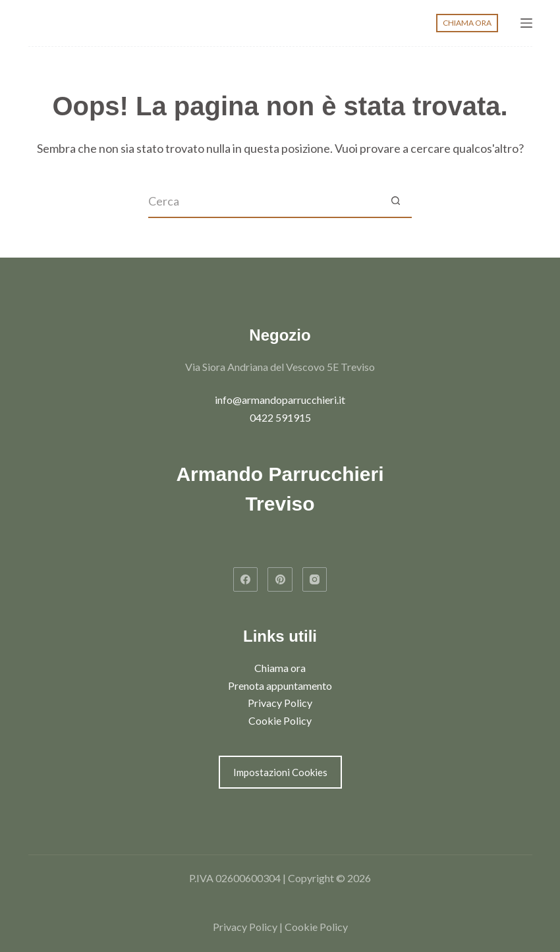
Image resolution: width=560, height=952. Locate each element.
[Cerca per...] (264, 202)
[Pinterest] (280, 580)
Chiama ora (280, 668)
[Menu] (526, 23)
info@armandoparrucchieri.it (280, 400)
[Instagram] (315, 580)
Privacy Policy (280, 703)
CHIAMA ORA (467, 23)
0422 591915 (280, 417)
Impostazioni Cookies (280, 772)
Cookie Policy (280, 720)
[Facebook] (246, 580)
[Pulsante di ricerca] (395, 202)
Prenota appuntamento (280, 686)
